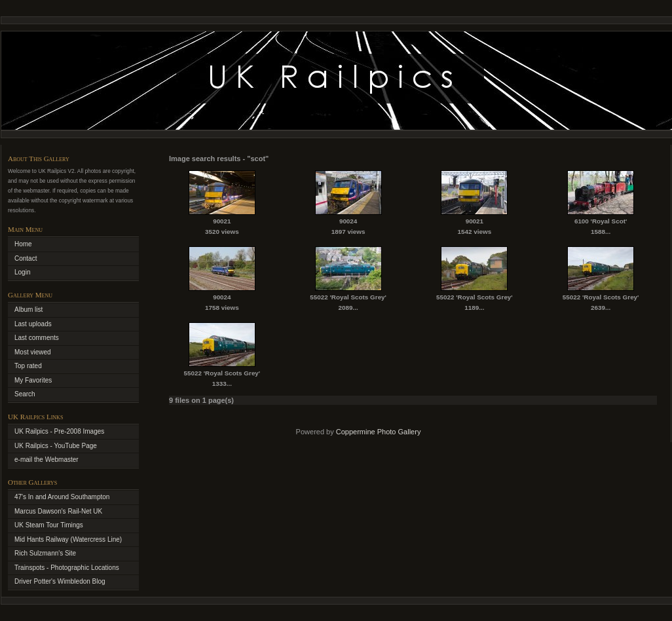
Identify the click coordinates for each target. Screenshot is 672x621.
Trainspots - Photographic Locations (67, 568)
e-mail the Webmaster (47, 460)
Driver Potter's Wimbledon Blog (60, 581)
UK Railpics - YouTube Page (56, 446)
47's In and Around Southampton (62, 497)
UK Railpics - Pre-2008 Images (59, 431)
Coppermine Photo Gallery (379, 432)
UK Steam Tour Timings (49, 525)
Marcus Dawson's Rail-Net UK (58, 511)
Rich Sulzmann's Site (45, 553)
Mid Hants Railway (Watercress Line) (68, 539)
